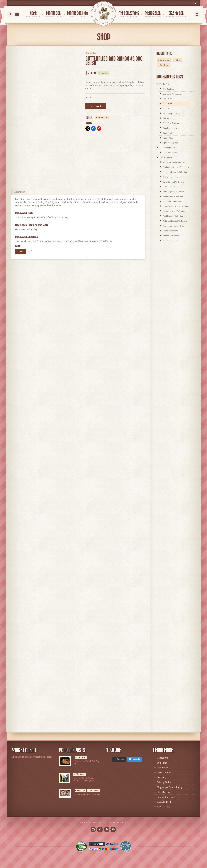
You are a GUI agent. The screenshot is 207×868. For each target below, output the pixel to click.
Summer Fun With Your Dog (88, 794)
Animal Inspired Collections (174, 162)
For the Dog (164, 84)
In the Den (162, 763)
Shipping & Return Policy (170, 787)
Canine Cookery (81, 757)
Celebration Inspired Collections (176, 167)
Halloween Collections (172, 201)
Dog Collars (167, 99)
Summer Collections (171, 236)
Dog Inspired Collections (173, 177)
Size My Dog (164, 792)
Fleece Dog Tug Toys (171, 113)
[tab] (20, 192)
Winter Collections (170, 241)
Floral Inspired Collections (173, 192)
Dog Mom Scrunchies (171, 153)
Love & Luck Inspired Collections (176, 206)
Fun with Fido (80, 791)
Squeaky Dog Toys (170, 143)
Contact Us (162, 758)
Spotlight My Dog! (166, 797)
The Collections (166, 157)
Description (20, 192)
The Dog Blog (164, 802)
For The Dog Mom (167, 148)
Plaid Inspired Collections (173, 216)
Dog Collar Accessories (172, 94)
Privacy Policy (164, 782)
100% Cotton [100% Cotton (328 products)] (165, 60)
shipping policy (126, 85)
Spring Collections (170, 231)
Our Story (162, 777)
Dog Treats (167, 109)
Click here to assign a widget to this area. (32, 757)
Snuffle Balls (168, 133)
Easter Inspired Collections (174, 182)
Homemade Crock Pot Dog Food (87, 763)
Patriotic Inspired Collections (174, 211)
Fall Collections (169, 187)
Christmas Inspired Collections (175, 172)
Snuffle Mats (168, 138)
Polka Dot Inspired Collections (175, 221)
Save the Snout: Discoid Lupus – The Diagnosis (84, 779)
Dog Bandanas (168, 89)
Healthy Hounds (79, 774)
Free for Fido (168, 118)
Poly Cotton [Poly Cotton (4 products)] (164, 65)
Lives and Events (165, 772)
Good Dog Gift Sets (171, 123)
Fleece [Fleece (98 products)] (178, 60)
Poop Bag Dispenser (171, 128)
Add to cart (96, 106)
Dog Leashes (91, 53)
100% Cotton (103, 118)
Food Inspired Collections (173, 197)
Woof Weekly (164, 807)
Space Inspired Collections (173, 226)
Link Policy (163, 768)
